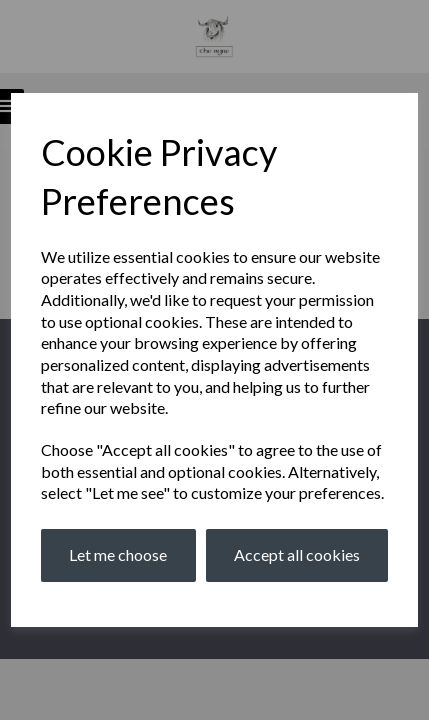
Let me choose (118, 554)
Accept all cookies (297, 554)
